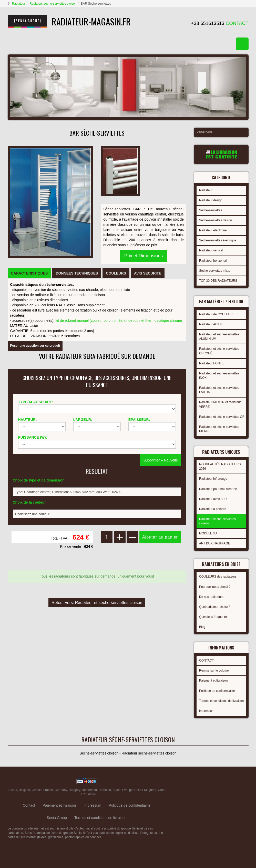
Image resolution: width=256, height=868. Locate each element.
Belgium (24, 790)
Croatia (37, 790)
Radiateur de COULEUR (216, 314)
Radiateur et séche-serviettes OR (222, 417)
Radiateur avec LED (213, 499)
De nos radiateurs (211, 597)
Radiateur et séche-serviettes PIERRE (219, 429)
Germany (61, 790)
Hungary (74, 790)
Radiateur (19, 4)
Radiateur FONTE (211, 363)
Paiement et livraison (213, 681)
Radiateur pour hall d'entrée (218, 489)
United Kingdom (145, 790)
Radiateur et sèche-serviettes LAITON (219, 390)
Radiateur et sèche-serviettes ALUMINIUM (219, 337)
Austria (12, 790)
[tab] (29, 273)
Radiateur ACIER (211, 324)
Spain (116, 790)
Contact (29, 805)
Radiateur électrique (213, 230)
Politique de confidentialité (217, 691)
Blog (202, 627)
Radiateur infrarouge (213, 479)
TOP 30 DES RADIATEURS (218, 281)
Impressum (207, 711)
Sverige (127, 790)
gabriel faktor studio (228, 782)
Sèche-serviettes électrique (218, 240)
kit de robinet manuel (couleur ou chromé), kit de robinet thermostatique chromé (119, 320)
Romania (105, 790)
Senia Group (57, 818)
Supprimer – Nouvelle (161, 460)
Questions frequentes (214, 617)
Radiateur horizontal (213, 261)
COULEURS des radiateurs (218, 577)
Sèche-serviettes (211, 210)
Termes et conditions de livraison (221, 701)
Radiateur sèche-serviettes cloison (53, 4)
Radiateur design (211, 200)
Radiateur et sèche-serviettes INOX (219, 376)
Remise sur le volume (214, 671)
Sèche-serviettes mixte (215, 271)
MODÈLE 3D (208, 533)
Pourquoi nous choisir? (215, 587)
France (48, 790)
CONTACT (206, 661)
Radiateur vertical (211, 250)
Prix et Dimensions (144, 256)
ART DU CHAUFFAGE (215, 543)
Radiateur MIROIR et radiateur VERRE (220, 404)
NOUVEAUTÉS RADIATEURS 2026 (220, 466)
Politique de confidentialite (130, 805)
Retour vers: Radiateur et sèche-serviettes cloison (97, 603)
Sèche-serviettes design (216, 220)
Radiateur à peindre (213, 509)
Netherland (89, 790)
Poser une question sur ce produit (35, 346)
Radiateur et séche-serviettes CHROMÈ (219, 351)
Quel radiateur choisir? (215, 607)
